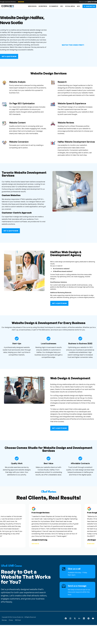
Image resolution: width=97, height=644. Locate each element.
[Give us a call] (64, 569)
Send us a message (77, 586)
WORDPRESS (43, 6)
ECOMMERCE (54, 6)
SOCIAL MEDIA (70, 6)
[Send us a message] (64, 586)
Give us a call (74, 569)
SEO (62, 6)
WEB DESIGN (32, 6)
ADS (78, 6)
